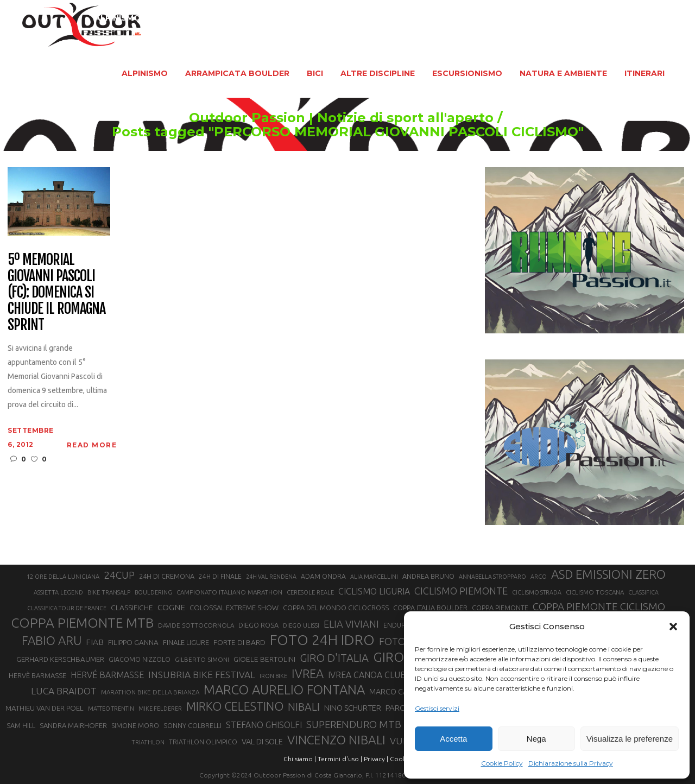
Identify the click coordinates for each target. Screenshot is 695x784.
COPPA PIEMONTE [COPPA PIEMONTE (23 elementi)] (500, 608)
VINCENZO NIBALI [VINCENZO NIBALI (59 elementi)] (336, 740)
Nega (536, 739)
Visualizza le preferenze (630, 739)
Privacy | (376, 759)
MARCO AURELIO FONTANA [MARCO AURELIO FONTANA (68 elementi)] (284, 690)
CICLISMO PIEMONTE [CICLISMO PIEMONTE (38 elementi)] (461, 591)
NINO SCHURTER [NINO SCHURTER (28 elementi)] (353, 708)
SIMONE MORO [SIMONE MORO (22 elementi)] (135, 726)
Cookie (401, 759)
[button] (673, 627)
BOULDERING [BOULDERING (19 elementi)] (153, 592)
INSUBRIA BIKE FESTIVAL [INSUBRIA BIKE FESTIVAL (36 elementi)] (202, 675)
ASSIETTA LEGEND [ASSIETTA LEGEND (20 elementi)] (58, 592)
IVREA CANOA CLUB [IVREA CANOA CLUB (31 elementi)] (367, 675)
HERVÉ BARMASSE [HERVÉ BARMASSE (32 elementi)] (107, 675)
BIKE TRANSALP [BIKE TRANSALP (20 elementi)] (109, 592)
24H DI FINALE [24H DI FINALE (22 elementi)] (220, 576)
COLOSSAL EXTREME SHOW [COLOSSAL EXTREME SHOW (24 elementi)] (234, 608)
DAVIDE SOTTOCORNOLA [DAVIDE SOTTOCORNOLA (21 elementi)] (196, 625)
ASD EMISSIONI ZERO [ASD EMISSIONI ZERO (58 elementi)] (608, 574)
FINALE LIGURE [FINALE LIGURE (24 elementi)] (186, 642)
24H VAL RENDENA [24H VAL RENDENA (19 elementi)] (271, 577)
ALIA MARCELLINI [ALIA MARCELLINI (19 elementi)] (374, 577)
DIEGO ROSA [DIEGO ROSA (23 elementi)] (258, 625)
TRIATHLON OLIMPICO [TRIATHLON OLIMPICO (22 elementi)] (203, 742)
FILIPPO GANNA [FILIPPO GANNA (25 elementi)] (133, 643)
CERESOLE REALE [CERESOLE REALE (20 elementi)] (310, 592)
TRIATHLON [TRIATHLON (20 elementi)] (148, 742)
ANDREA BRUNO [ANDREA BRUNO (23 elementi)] (428, 576)
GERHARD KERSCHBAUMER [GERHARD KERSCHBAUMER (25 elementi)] (60, 659)
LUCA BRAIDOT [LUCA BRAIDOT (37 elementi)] (64, 691)
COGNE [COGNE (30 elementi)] (171, 607)
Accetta (453, 739)
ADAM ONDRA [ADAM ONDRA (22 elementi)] (323, 576)
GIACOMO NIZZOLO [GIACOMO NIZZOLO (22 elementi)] (140, 659)
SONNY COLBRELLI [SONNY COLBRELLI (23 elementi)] (192, 725)
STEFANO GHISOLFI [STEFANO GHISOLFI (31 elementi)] (264, 725)
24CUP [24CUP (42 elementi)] (119, 575)
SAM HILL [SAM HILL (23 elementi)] (21, 725)
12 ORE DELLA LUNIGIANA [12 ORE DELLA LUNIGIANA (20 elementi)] (63, 577)
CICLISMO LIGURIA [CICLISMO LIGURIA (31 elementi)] (374, 591)
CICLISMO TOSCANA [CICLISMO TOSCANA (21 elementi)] (595, 592)
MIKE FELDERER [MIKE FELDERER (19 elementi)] (160, 709)
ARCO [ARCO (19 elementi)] (539, 577)
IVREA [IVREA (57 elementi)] (308, 674)
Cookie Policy (502, 763)
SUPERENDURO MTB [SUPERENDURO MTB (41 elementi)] (354, 725)
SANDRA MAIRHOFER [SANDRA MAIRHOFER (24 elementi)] (73, 725)
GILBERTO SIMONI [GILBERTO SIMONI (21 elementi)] (202, 659)
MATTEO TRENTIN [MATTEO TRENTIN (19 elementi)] (111, 709)
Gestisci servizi (437, 708)
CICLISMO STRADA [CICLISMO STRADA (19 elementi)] (537, 592)
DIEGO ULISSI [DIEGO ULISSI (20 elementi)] (301, 625)
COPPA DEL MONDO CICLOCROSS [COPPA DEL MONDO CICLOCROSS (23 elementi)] (336, 608)
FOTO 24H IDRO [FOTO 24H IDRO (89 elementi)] (322, 640)
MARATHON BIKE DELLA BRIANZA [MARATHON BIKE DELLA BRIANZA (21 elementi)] (150, 692)
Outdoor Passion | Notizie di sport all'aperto (316, 118)
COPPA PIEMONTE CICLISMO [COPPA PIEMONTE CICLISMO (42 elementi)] (599, 606)
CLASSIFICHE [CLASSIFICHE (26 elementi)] (132, 608)
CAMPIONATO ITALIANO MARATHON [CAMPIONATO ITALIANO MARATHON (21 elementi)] (229, 592)
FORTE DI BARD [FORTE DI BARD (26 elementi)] (239, 642)
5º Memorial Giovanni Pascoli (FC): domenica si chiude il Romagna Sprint (56, 292)
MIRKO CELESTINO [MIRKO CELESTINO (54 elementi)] (235, 706)
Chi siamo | (300, 759)
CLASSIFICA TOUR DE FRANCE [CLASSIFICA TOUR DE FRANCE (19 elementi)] (67, 608)
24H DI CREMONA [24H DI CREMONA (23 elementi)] (167, 576)
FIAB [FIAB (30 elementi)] (95, 642)
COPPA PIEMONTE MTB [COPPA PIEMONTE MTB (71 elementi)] (82, 623)
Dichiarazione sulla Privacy (571, 763)
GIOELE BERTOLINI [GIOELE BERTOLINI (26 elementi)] (264, 659)
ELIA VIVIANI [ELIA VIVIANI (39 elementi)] (351, 624)
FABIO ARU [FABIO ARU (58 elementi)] (52, 640)
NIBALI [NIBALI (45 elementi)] (304, 707)
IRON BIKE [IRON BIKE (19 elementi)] (273, 676)
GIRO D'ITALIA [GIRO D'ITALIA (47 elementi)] (334, 658)
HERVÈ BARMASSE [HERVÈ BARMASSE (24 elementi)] (37, 675)
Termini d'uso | (340, 759)
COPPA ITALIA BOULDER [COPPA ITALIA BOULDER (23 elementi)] (430, 608)
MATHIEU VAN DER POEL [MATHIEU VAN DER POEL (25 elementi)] (45, 708)
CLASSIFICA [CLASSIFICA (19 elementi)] (643, 592)
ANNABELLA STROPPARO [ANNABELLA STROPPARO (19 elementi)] (492, 577)
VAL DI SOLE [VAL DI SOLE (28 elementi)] (262, 741)
